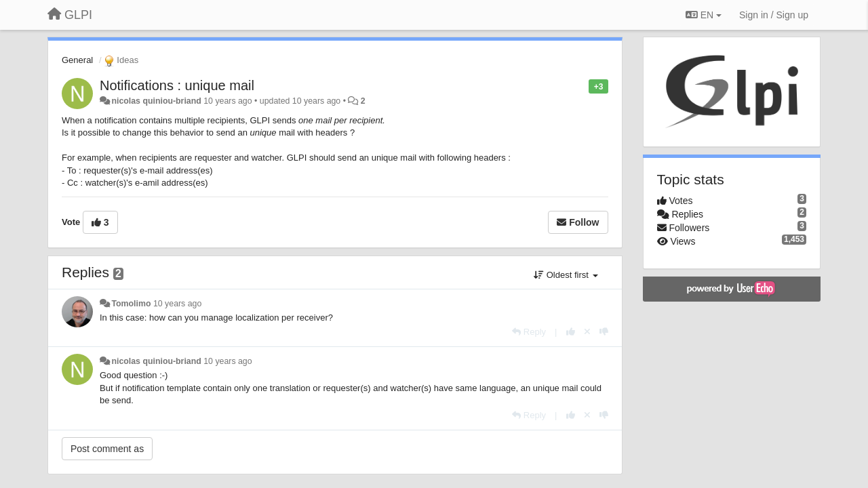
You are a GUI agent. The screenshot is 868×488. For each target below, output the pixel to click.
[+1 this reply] (571, 332)
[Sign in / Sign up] (774, 15)
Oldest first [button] (566, 275)
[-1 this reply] (604, 332)
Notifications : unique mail (177, 85)
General (77, 60)
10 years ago (177, 304)
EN (704, 15)
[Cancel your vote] (587, 332)
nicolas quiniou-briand (156, 101)
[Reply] (529, 332)
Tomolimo (131, 304)
